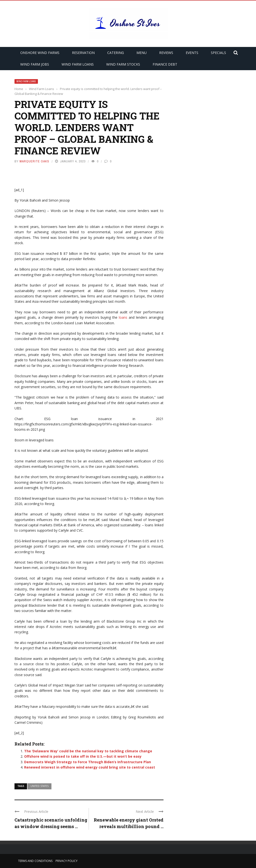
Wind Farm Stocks (123, 64)
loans (123, 317)
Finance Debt (165, 64)
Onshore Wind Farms (40, 53)
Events (192, 53)
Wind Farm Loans (78, 64)
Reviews (166, 53)
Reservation (83, 53)
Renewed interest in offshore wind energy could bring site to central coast (90, 767)
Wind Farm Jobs (35, 64)
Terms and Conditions (35, 861)
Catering (116, 53)
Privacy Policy (67, 861)
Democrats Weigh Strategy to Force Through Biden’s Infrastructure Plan (88, 762)
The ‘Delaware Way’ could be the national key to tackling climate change (88, 751)
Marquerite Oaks (34, 161)
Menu (142, 53)
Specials (218, 53)
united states (39, 786)
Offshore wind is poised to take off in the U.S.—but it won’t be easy (83, 756)
